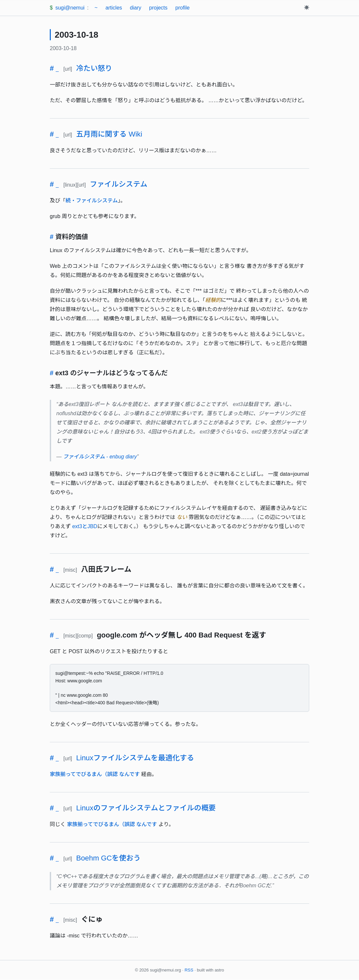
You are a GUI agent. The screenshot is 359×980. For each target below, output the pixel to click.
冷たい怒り (94, 68)
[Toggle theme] (307, 8)
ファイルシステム (118, 184)
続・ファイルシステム (92, 201)
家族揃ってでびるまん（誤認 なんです (95, 774)
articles (114, 8)
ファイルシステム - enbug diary (100, 457)
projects (158, 8)
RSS (189, 970)
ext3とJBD (85, 526)
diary (136, 8)
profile (182, 8)
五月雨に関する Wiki (109, 134)
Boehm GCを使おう (109, 858)
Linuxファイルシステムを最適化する (135, 758)
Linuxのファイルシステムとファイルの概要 (146, 808)
